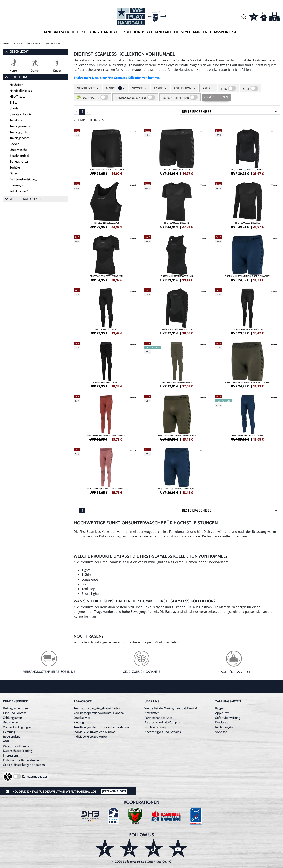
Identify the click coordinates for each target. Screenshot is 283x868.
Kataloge (79, 722)
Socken (14, 144)
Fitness (14, 173)
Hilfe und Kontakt (14, 713)
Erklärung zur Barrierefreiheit (22, 760)
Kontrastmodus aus (35, 777)
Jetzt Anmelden (114, 791)
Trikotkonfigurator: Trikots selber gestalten (101, 727)
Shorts (14, 108)
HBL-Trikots (17, 97)
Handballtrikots (20, 91)
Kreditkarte (222, 722)
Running (15, 185)
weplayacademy (155, 727)
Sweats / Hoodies (21, 114)
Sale (236, 32)
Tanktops (16, 120)
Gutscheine (10, 722)
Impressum (10, 755)
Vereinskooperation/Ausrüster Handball (100, 713)
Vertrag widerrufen (15, 708)
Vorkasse (221, 732)
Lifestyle (182, 32)
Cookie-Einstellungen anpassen (24, 765)
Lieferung (9, 732)
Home (6, 44)
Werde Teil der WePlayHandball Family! (171, 708)
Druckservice (82, 718)
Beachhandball (157, 32)
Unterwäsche (18, 150)
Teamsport (220, 32)
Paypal (220, 708)
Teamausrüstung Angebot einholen (97, 708)
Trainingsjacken (20, 132)
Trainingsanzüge (20, 126)
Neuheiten (16, 85)
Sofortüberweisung (228, 718)
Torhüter (15, 167)
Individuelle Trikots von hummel (95, 732)
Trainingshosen (20, 138)
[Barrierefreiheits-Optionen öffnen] (8, 777)
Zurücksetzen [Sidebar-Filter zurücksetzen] (216, 97)
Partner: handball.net (158, 718)
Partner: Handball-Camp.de (163, 722)
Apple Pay (222, 713)
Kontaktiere (131, 642)
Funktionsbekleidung (23, 179)
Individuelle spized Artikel (91, 737)
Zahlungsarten (12, 718)
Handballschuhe (59, 32)
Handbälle (111, 32)
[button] (244, 17)
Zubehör (132, 32)
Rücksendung (12, 737)
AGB (6, 741)
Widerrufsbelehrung (16, 746)
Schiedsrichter (19, 162)
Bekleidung (88, 32)
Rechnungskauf (225, 727)
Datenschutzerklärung (17, 751)
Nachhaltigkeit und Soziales (163, 732)
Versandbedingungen (17, 727)
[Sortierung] (230, 112)
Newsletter (152, 713)
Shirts (13, 102)
